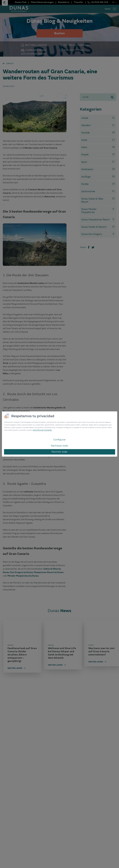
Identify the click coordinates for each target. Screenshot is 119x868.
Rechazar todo (59, 446)
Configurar (59, 440)
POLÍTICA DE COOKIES (42, 430)
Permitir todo (60, 452)
